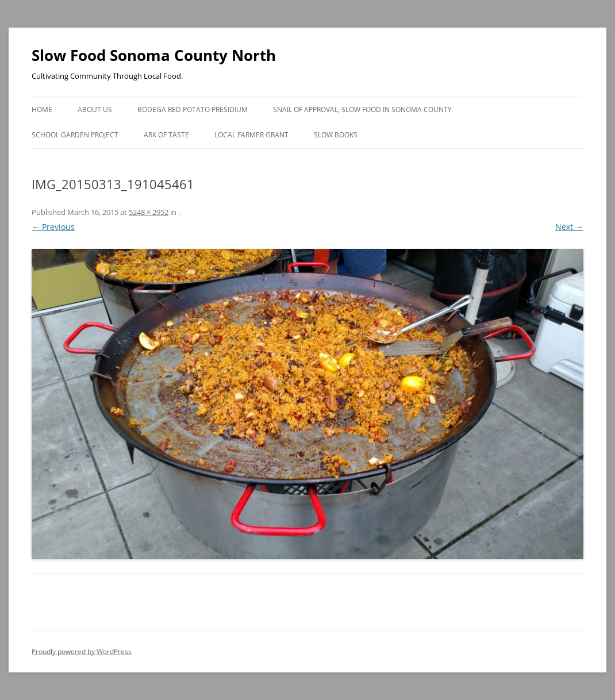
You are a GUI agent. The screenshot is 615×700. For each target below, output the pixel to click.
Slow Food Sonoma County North (154, 55)
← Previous (53, 227)
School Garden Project (75, 135)
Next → (569, 227)
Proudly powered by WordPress (82, 651)
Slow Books (336, 135)
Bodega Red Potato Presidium (193, 109)
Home (42, 109)
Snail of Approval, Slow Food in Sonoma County (362, 109)
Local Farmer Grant (251, 135)
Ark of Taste (166, 135)
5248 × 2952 (149, 212)
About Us (95, 109)
